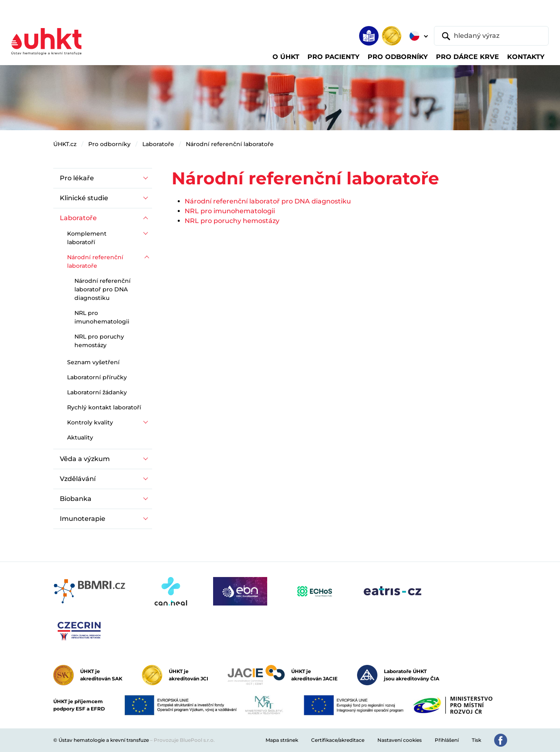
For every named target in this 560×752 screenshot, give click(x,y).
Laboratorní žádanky (97, 392)
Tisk (476, 740)
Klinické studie (84, 198)
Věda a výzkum (85, 459)
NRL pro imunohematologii (230, 211)
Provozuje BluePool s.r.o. (184, 740)
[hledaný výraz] (491, 36)
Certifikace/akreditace (338, 740)
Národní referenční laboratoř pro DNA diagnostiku (268, 201)
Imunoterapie (83, 519)
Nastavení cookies (400, 740)
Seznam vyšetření (93, 362)
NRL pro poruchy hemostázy (232, 221)
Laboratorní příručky (97, 377)
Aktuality (80, 437)
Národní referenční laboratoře (230, 144)
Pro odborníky (109, 144)
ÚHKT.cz (65, 144)
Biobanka (76, 499)
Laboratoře (158, 144)
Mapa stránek (282, 740)
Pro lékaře (77, 178)
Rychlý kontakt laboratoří (104, 407)
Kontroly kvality (90, 422)
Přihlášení (447, 740)
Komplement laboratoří (87, 238)
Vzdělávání (78, 479)
